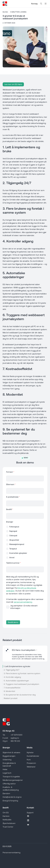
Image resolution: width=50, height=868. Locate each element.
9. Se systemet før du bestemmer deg (20, 695)
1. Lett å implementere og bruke (17, 666)
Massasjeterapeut (17, 544)
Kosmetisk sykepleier (18, 553)
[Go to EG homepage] (5, 4)
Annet (12, 558)
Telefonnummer (13, 563)
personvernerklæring (23, 602)
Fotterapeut (14, 527)
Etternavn (11, 484)
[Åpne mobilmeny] (46, 4)
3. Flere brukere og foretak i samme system (22, 673)
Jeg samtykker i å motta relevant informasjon (24, 607)
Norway (34, 4)
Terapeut (13, 549)
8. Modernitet (9, 691)
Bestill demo (13, 622)
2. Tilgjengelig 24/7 (12, 670)
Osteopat (13, 536)
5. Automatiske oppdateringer (16, 681)
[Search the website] (41, 4)
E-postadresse (13, 497)
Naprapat (13, 531)
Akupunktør (14, 540)
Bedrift (10, 509)
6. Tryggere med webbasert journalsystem (21, 684)
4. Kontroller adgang (12, 677)
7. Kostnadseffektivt (12, 688)
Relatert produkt (11, 698)
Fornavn (10, 472)
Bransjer (10, 522)
